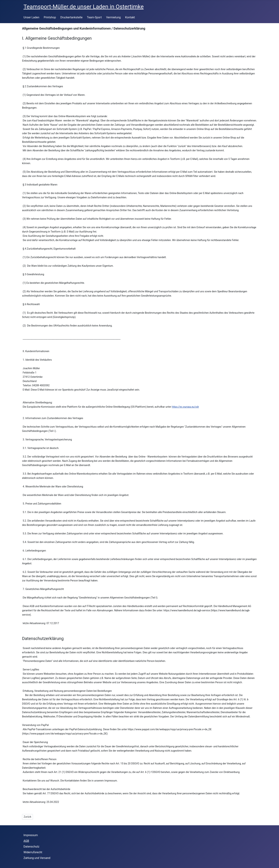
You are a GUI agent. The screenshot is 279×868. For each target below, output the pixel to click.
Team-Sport (94, 17)
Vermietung (113, 17)
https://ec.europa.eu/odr (185, 407)
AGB (26, 841)
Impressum (31, 835)
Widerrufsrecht (33, 852)
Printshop (50, 17)
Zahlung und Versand (37, 858)
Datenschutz (31, 847)
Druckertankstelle (71, 17)
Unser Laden (31, 17)
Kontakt (130, 17)
